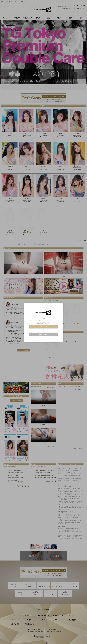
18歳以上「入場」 (43, 327)
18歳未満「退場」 (43, 334)
